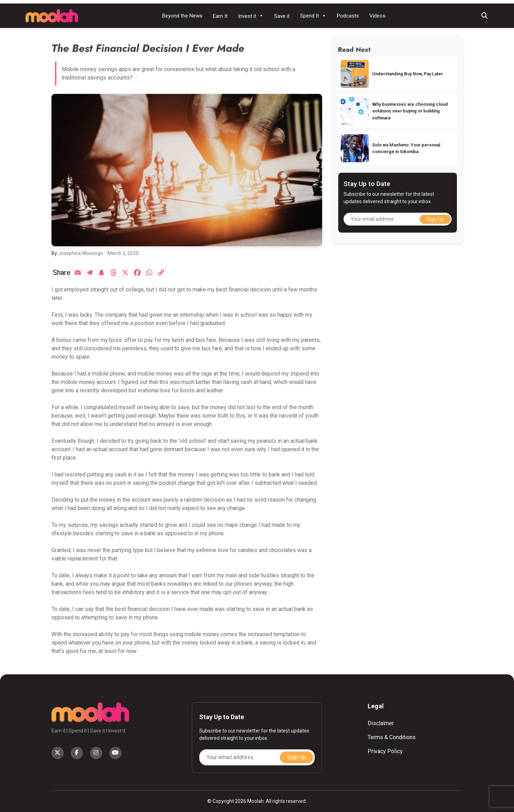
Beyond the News (182, 16)
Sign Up (435, 219)
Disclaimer (381, 723)
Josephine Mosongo (81, 253)
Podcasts (348, 16)
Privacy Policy (385, 751)
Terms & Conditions (392, 737)
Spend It (313, 16)
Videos (377, 16)
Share (62, 273)
